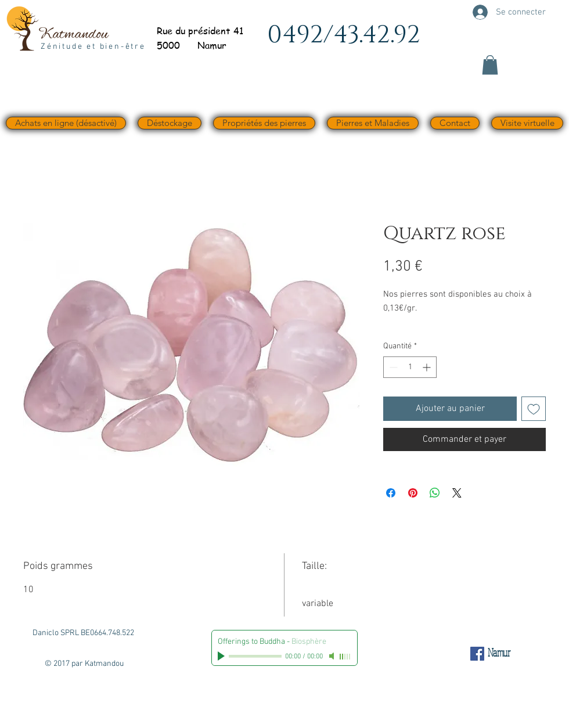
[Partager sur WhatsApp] (435, 493)
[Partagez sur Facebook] (391, 493)
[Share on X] (457, 493)
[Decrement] (392, 367)
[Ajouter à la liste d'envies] (534, 409)
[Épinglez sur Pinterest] (413, 493)
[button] (490, 65)
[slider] (345, 657)
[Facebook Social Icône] (477, 654)
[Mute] (333, 656)
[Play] (222, 656)
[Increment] (428, 367)
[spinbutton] (410, 367)
